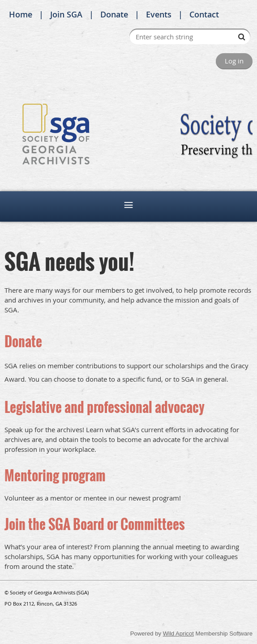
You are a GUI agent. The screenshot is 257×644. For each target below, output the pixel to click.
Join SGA (66, 14)
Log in (234, 61)
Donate (114, 14)
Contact (204, 14)
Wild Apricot (178, 633)
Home (21, 14)
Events (159, 14)
